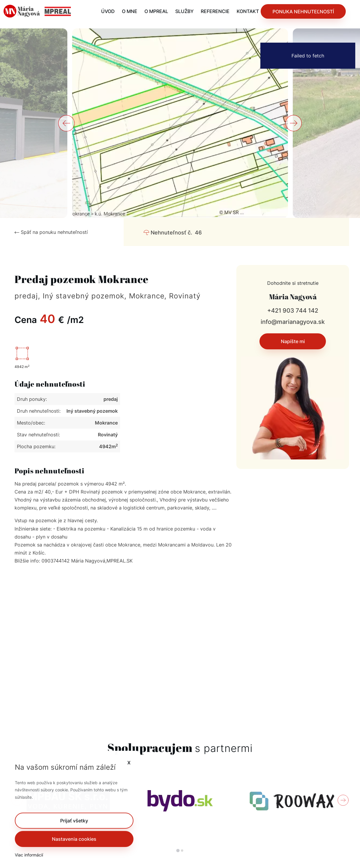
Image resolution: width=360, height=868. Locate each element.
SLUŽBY (184, 11)
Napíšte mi (293, 341)
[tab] (178, 851)
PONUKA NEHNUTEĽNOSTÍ (303, 12)
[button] (74, 821)
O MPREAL (156, 11)
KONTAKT (248, 11)
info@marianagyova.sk (293, 322)
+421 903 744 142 (293, 311)
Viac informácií (29, 855)
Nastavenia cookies (74, 839)
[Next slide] (294, 123)
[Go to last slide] (66, 123)
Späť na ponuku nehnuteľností (51, 232)
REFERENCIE (215, 11)
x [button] (129, 762)
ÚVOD (108, 11)
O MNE (130, 11)
